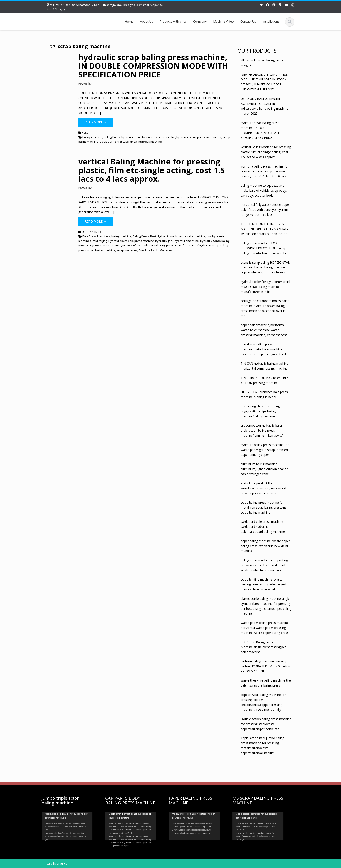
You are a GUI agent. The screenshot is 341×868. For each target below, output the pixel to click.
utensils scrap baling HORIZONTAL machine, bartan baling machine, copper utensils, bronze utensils (265, 267)
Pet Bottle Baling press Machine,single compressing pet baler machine (263, 647)
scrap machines (127, 250)
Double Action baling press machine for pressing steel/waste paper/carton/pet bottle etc (266, 724)
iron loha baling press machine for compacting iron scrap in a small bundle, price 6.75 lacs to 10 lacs (265, 171)
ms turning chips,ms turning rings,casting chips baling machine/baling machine (260, 411)
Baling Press (112, 137)
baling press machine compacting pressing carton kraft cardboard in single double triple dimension (265, 565)
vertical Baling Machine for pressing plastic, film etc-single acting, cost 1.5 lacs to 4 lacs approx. (152, 170)
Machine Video (223, 21)
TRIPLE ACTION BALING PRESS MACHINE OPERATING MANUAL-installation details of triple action (264, 229)
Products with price (173, 21)
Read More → (96, 122)
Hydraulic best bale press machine (131, 241)
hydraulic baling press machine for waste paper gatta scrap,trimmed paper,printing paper (265, 450)
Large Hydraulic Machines (104, 245)
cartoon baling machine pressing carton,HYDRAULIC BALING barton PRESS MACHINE (265, 666)
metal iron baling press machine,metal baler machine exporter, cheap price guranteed (263, 349)
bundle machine (195, 236)
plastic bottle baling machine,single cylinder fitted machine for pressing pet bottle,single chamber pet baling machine (266, 606)
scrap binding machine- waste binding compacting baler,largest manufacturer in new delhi (264, 584)
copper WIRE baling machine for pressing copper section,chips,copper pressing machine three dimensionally (263, 702)
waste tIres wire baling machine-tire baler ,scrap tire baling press (266, 683)
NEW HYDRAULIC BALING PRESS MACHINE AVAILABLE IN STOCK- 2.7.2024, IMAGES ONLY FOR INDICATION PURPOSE (264, 82)
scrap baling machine (101, 250)
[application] (65, 826)
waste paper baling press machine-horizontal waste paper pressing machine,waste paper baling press (265, 628)
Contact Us (248, 21)
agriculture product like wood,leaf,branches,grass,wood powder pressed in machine (263, 488)
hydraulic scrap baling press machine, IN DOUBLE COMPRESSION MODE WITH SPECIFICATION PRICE (153, 66)
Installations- (272, 21)
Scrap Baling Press (112, 142)
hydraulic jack (164, 241)
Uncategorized (91, 232)
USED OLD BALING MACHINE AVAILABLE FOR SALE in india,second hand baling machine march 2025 (264, 106)
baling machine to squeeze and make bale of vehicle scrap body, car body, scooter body (264, 190)
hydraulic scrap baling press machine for (148, 137)
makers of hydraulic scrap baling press (148, 245)
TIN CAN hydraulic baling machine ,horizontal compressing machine (265, 366)
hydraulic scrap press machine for (199, 137)
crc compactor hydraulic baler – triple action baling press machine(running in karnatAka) (263, 430)
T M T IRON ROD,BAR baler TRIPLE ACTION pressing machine (266, 380)
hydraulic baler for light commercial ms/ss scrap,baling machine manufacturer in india (265, 287)
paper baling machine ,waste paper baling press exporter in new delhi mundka (265, 546)
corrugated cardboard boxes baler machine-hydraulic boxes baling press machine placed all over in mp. (265, 308)
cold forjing (100, 241)
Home (129, 21)
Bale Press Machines (96, 236)
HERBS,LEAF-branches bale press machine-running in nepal (264, 394)
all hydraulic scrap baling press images (262, 63)
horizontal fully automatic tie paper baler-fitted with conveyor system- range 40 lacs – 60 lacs (265, 210)
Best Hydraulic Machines (166, 236)
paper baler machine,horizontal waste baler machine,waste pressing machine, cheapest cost (264, 330)
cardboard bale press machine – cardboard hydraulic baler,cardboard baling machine (263, 527)
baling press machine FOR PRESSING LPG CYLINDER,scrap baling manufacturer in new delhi (264, 248)
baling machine (92, 137)
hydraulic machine (187, 241)
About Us (147, 21)
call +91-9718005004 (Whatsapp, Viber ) (75, 5)
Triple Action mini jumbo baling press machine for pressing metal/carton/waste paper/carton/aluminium (262, 745)
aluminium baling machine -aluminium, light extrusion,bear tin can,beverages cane (265, 469)
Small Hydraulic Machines (156, 250)
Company (200, 21)
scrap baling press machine (144, 142)
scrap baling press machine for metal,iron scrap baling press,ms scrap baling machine (264, 507)
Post (85, 132)
